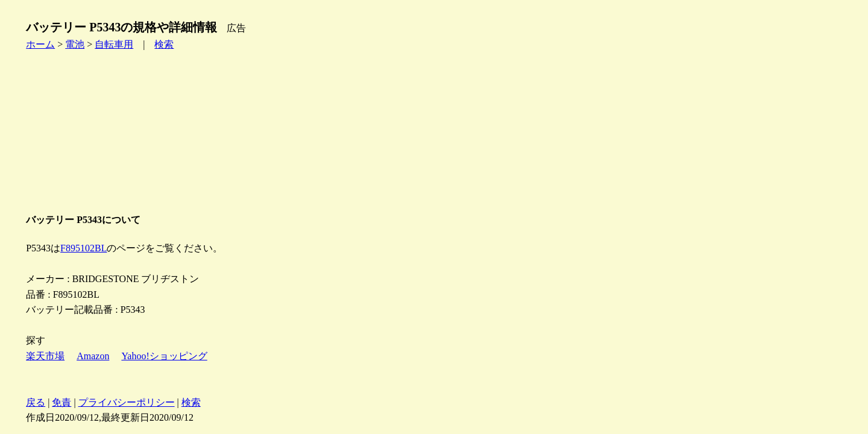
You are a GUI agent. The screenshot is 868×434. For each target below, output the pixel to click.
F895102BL (83, 248)
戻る (36, 402)
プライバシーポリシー (127, 402)
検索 (164, 44)
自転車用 (114, 44)
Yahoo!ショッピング (164, 356)
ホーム (40, 44)
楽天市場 (45, 356)
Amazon (93, 356)
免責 (61, 402)
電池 (75, 44)
